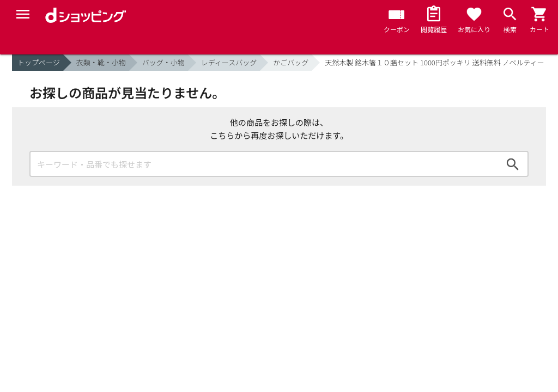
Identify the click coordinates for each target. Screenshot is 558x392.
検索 (513, 164)
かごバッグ (291, 62)
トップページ (39, 62)
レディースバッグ (229, 62)
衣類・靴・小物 (101, 62)
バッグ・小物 (163, 62)
